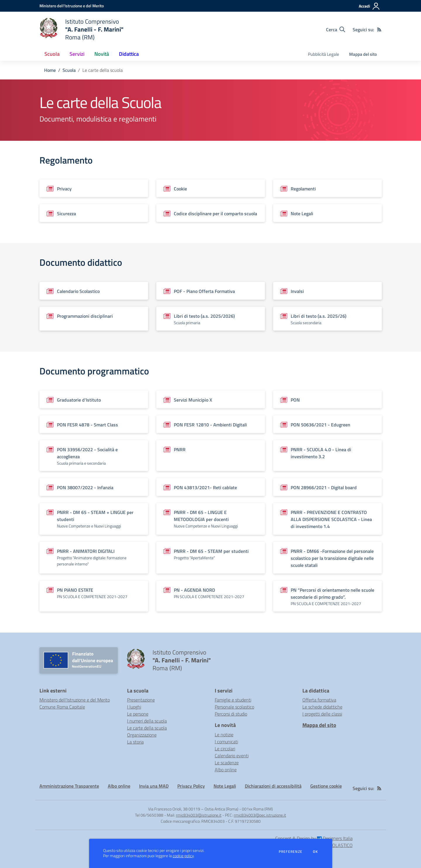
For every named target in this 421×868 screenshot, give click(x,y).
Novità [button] (102, 54)
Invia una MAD (154, 786)
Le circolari (225, 749)
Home (50, 70)
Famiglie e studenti (233, 700)
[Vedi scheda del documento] (94, 188)
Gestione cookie (326, 786)
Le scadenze (227, 763)
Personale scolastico (234, 707)
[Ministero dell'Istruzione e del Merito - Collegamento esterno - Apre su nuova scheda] (72, 6)
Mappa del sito (363, 54)
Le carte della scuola (147, 728)
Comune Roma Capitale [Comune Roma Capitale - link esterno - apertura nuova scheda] (62, 707)
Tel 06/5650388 (149, 815)
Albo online (226, 770)
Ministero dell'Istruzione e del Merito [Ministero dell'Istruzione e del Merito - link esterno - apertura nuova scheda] (75, 700)
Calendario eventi (232, 756)
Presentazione (141, 700)
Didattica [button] (129, 54)
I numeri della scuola (147, 721)
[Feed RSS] (379, 29)
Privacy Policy (191, 786)
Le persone (138, 714)
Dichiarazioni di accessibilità (273, 786)
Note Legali (225, 786)
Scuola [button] (52, 54)
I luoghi (134, 707)
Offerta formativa (319, 700)
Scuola (69, 70)
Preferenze (291, 852)
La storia (135, 742)
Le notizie (224, 735)
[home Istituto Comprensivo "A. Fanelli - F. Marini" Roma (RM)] (82, 29)
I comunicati (226, 742)
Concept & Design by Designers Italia (314, 838)
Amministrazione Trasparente (69, 786)
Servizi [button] (77, 54)
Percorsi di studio (231, 714)
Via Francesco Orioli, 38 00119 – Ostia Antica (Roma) (193, 809)
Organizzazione (142, 735)
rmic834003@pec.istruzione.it (260, 815)
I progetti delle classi (322, 714)
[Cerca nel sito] (336, 29)
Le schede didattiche (322, 707)
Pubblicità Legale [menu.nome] (324, 54)
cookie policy (183, 856)
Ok (316, 852)
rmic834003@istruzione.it (199, 815)
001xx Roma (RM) (257, 809)
